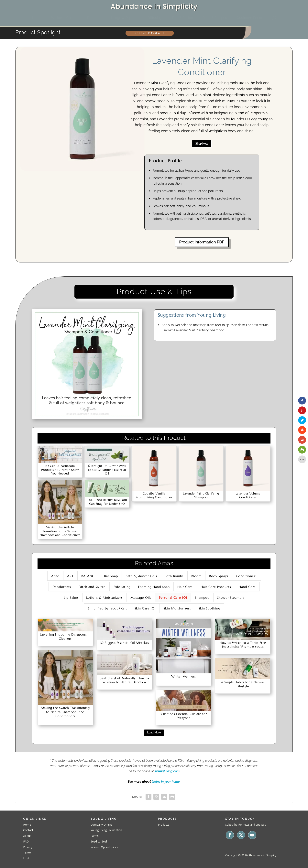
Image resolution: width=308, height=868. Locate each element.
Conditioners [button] (246, 576)
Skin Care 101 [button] (145, 608)
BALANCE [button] (89, 576)
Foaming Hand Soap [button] (154, 587)
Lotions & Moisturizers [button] (104, 597)
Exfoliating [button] (122, 587)
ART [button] (70, 576)
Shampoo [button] (202, 597)
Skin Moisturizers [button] (177, 608)
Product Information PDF (202, 242)
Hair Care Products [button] (216, 587)
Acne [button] (55, 576)
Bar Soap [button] (111, 576)
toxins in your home (166, 782)
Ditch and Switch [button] (92, 587)
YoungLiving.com (167, 771)
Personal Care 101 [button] (173, 597)
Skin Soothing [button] (209, 608)
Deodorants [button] (62, 587)
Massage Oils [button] (141, 597)
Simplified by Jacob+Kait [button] (107, 608)
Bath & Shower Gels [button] (141, 576)
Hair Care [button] (185, 587)
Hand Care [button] (247, 587)
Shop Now (202, 143)
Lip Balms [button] (71, 597)
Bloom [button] (196, 576)
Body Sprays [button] (219, 576)
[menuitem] (37, 18)
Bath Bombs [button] (174, 576)
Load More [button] (154, 732)
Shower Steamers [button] (231, 597)
